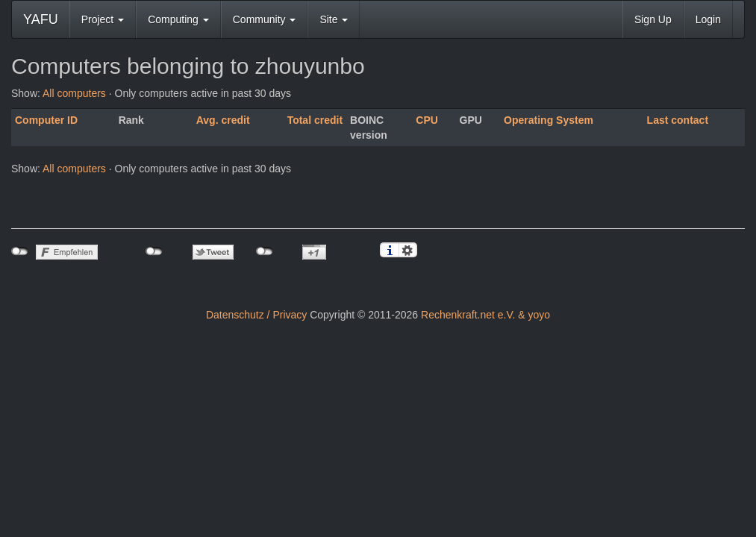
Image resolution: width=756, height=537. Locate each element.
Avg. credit (223, 120)
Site (334, 19)
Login (708, 19)
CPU (427, 120)
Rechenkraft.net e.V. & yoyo (485, 315)
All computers (74, 93)
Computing (178, 19)
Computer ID (46, 120)
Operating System (549, 120)
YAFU (41, 19)
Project (103, 19)
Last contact (678, 120)
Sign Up (653, 19)
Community (265, 19)
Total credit (315, 120)
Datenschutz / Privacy (256, 315)
